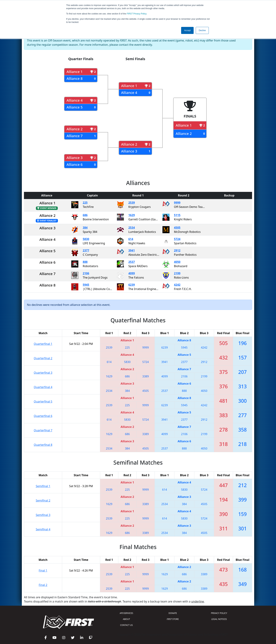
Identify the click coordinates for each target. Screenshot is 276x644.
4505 (177, 228)
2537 (132, 262)
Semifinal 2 (43, 500)
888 (85, 262)
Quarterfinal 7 (43, 430)
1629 (132, 215)
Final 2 (43, 585)
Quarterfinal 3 (43, 373)
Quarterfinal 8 (43, 445)
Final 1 (43, 570)
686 (85, 215)
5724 (177, 239)
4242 (177, 285)
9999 (177, 203)
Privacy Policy (137, 14)
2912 (177, 250)
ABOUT (126, 619)
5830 (86, 239)
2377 (86, 250)
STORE (173, 619)
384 (85, 228)
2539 (132, 203)
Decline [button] (202, 30)
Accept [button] (187, 30)
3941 (132, 250)
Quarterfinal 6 (43, 416)
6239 (132, 285)
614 (131, 239)
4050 (177, 262)
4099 (132, 273)
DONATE (173, 613)
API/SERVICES (126, 613)
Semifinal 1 (43, 486)
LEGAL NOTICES (219, 619)
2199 (177, 273)
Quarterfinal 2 (43, 358)
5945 (86, 285)
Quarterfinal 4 (43, 387)
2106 (86, 273)
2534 (132, 228)
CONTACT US (126, 625)
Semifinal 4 (43, 529)
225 (85, 203)
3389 (146, 376)
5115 (177, 215)
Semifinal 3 (43, 515)
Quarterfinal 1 (43, 344)
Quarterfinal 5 (43, 401)
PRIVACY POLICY (219, 613)
